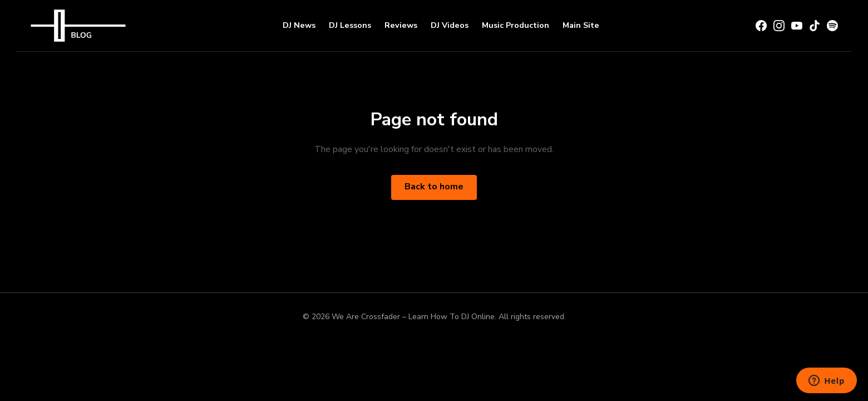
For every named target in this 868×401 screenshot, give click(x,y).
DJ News (299, 25)
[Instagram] (779, 26)
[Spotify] (832, 26)
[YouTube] (797, 26)
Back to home (434, 187)
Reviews (401, 25)
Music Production (516, 25)
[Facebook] (761, 26)
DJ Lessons (350, 25)
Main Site (581, 25)
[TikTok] (815, 26)
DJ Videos (450, 25)
